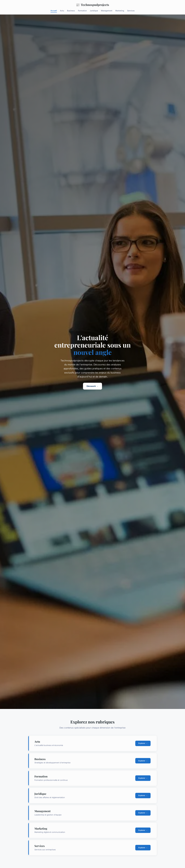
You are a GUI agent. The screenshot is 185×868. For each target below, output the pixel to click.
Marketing (120, 11)
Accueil (54, 11)
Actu (62, 11)
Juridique (94, 11)
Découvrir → (92, 386)
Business (71, 11)
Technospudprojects (92, 5)
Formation (82, 11)
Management (107, 11)
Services (131, 11)
